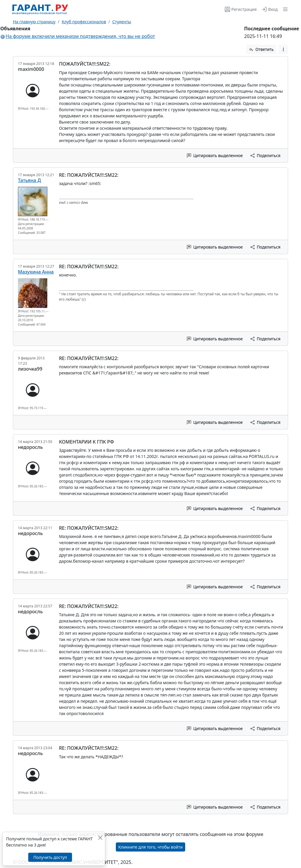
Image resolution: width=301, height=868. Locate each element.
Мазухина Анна (36, 272)
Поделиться (265, 155)
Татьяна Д (29, 180)
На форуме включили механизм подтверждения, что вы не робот (80, 36)
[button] (284, 9)
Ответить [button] (261, 49)
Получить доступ (50, 857)
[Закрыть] (100, 838)
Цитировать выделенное (215, 155)
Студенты (122, 22)
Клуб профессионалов (84, 22)
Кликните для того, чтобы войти (151, 847)
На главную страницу (34, 22)
